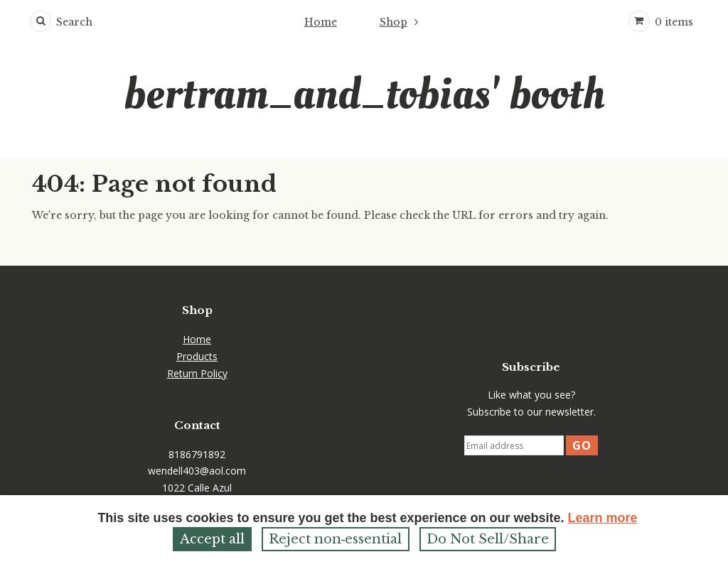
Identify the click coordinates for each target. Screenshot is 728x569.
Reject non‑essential (336, 539)
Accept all (212, 539)
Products (197, 356)
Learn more (603, 518)
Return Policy (197, 373)
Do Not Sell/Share (488, 539)
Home (321, 22)
